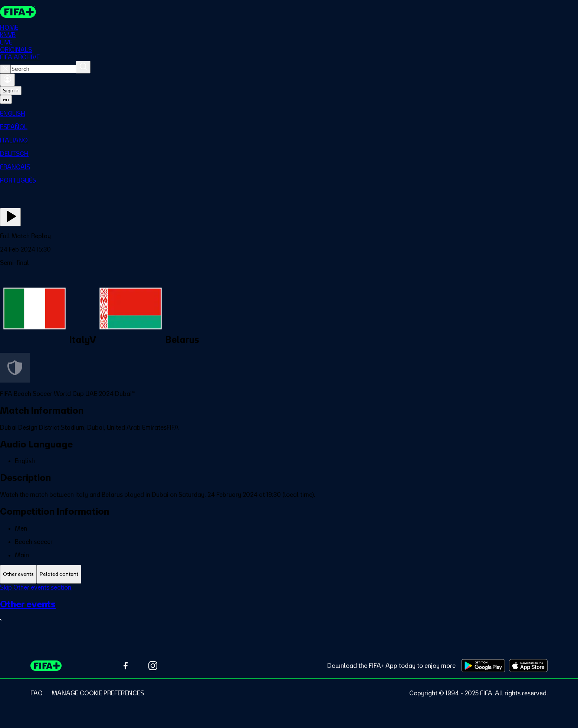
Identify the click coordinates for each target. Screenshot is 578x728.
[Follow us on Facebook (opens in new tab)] (125, 666)
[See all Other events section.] (289, 612)
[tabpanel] (289, 609)
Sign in (11, 91)
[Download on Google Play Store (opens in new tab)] (483, 666)
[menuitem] (289, 114)
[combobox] (43, 69)
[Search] (83, 67)
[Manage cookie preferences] (98, 693)
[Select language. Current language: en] (6, 99)
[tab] (18, 574)
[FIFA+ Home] (18, 12)
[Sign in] (7, 80)
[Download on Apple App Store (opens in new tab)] (528, 666)
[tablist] (289, 574)
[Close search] (5, 69)
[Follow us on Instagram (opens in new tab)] (153, 666)
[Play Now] (10, 217)
